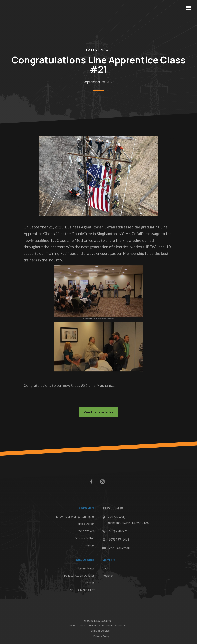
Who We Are (86, 531)
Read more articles (98, 412)
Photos (90, 584)
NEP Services (117, 625)
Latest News (98, 50)
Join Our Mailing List (82, 591)
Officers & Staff (85, 539)
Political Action (85, 524)
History (90, 546)
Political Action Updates (79, 576)
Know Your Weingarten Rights (75, 517)
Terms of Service (100, 631)
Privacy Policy (102, 636)
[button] (189, 8)
